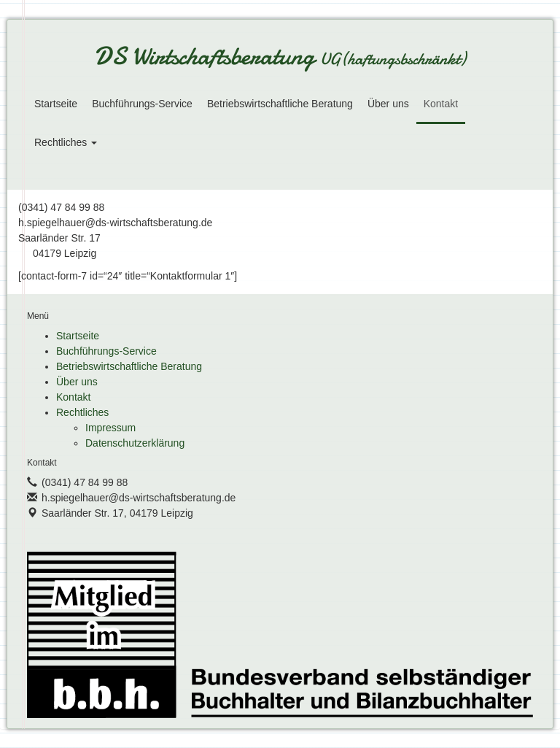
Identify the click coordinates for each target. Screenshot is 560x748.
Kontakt (441, 104)
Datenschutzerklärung (135, 443)
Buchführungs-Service (142, 104)
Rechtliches (66, 142)
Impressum (110, 428)
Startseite (56, 104)
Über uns (388, 104)
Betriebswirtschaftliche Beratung (280, 104)
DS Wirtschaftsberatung (280, 58)
